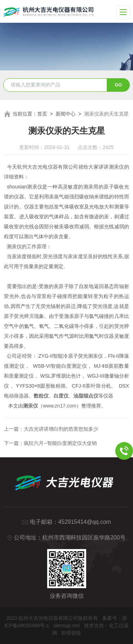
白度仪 (61, 396)
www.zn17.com (60, 406)
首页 (42, 114)
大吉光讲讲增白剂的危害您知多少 (61, 429)
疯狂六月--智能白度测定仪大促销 (60, 443)
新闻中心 (66, 114)
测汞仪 (31, 406)
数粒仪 (41, 396)
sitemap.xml (66, 626)
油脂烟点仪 (86, 396)
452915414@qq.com (85, 522)
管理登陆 (71, 633)
